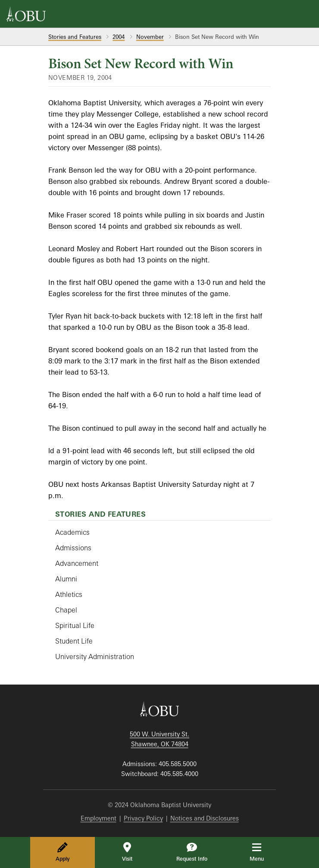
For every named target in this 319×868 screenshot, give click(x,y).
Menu (263, 852)
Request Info (192, 852)
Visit (127, 852)
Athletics (69, 594)
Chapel (66, 610)
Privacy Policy (143, 818)
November (150, 37)
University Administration (95, 657)
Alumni (66, 579)
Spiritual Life (75, 625)
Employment (99, 818)
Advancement (77, 563)
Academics (72, 532)
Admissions (73, 548)
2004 (119, 37)
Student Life (74, 641)
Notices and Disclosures (205, 818)
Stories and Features (75, 37)
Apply (63, 852)
